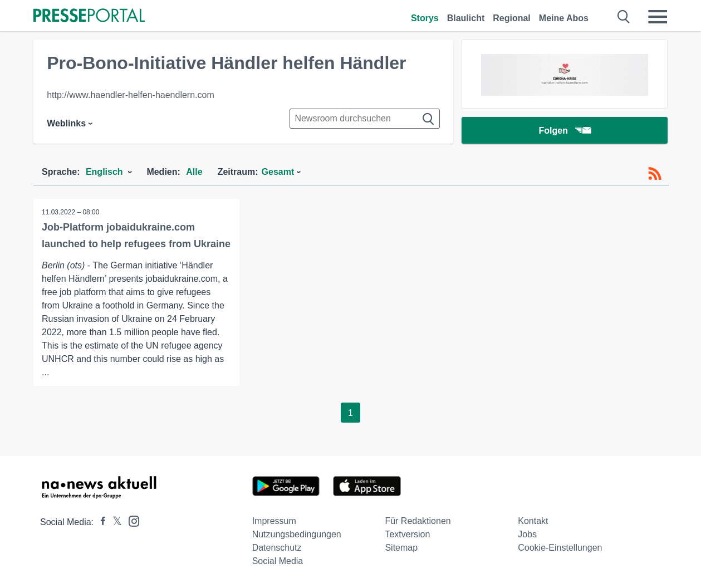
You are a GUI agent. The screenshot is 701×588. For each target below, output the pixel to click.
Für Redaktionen (418, 521)
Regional (512, 18)
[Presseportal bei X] (114, 522)
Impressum (274, 521)
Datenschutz (277, 548)
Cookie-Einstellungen (560, 548)
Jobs (527, 534)
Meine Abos (564, 18)
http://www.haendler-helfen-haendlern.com (131, 95)
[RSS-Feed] (655, 174)
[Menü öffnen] (658, 17)
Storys (425, 18)
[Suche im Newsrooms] (365, 119)
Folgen (564, 131)
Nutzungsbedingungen (297, 534)
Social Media (278, 561)
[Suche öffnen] (624, 17)
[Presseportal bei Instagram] (131, 520)
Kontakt (533, 521)
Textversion (407, 534)
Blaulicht (466, 18)
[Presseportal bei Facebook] (100, 522)
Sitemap (401, 548)
